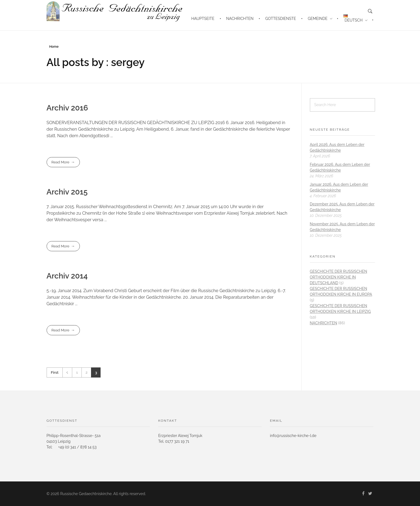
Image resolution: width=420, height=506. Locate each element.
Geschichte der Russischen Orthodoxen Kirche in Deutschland (339, 277)
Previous (67, 372)
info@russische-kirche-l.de (293, 436)
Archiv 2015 (67, 192)
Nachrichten (324, 323)
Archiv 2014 (67, 276)
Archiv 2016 (67, 108)
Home (54, 47)
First (55, 372)
